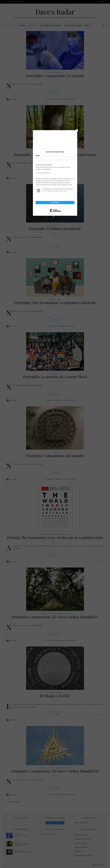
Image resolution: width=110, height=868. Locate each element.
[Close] (77, 131)
